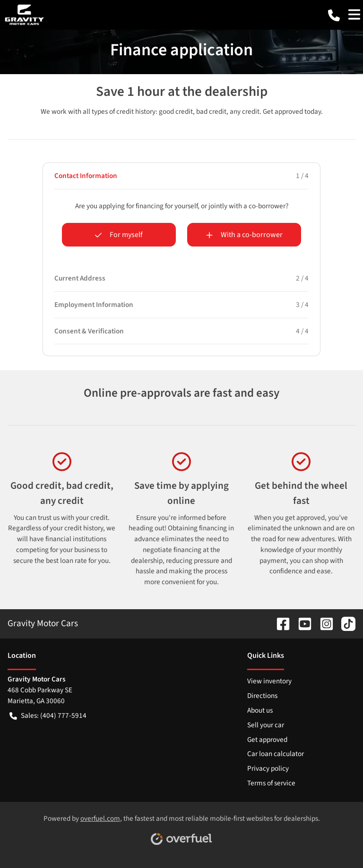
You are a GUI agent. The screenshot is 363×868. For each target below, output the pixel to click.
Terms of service (271, 783)
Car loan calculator (276, 754)
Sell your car (266, 725)
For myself (119, 235)
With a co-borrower (244, 235)
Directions (262, 696)
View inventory (269, 681)
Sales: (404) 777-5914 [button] (48, 716)
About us (260, 710)
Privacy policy (268, 768)
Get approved (267, 740)
